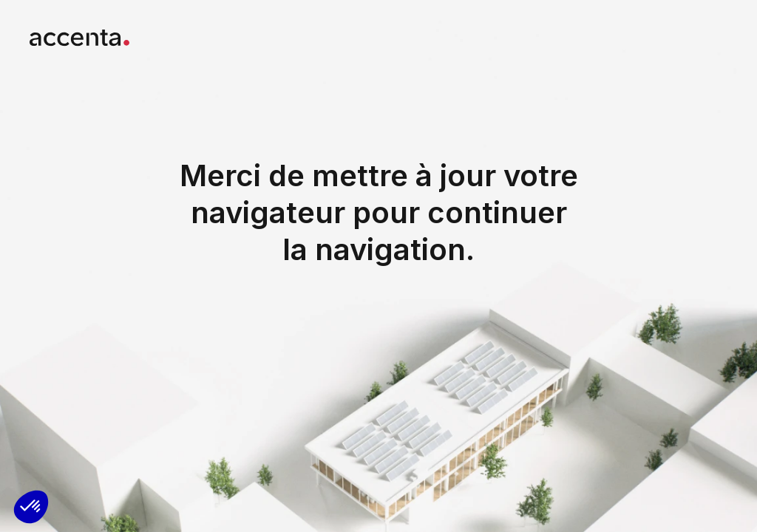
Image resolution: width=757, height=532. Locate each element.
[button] (31, 507)
